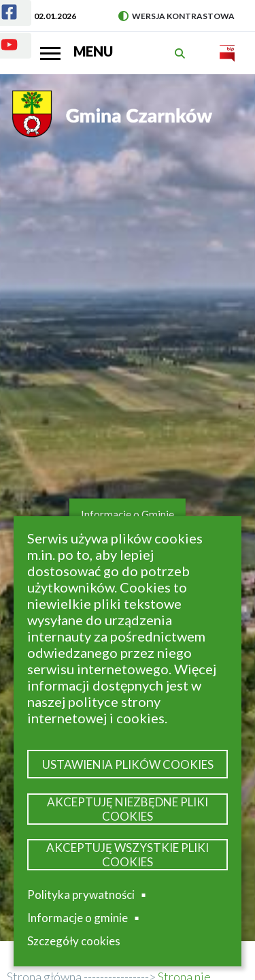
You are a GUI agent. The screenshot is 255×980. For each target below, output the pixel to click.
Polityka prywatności (81, 895)
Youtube (1, 36)
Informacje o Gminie (128, 514)
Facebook (1, 4)
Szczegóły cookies (74, 941)
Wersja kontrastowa (176, 16)
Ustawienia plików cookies (128, 764)
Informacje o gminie (78, 918)
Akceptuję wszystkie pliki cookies (128, 855)
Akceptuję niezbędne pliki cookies (128, 809)
